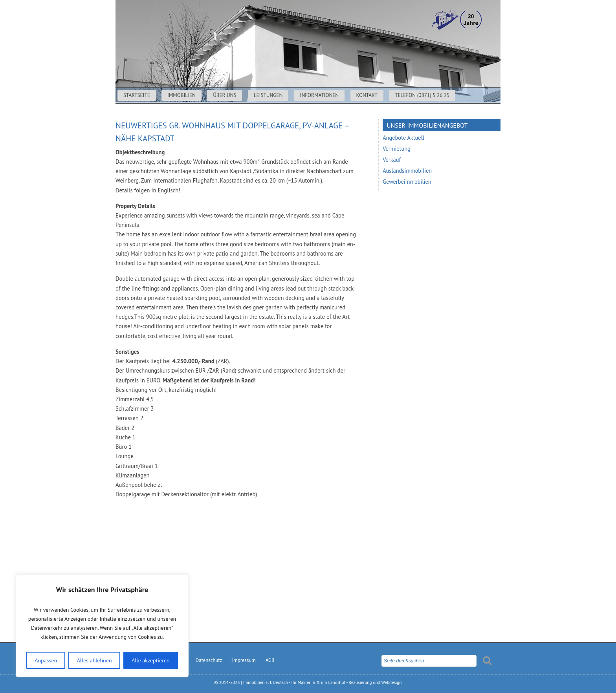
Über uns (225, 95)
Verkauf (392, 160)
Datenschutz (209, 660)
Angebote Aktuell (403, 138)
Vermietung (397, 149)
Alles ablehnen (94, 660)
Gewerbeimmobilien (407, 182)
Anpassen (46, 660)
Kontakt (367, 95)
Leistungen (268, 95)
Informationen (320, 95)
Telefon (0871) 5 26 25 (422, 95)
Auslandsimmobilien (407, 171)
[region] (102, 626)
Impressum (244, 660)
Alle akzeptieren (151, 660)
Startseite (137, 95)
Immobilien (181, 95)
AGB (270, 660)
